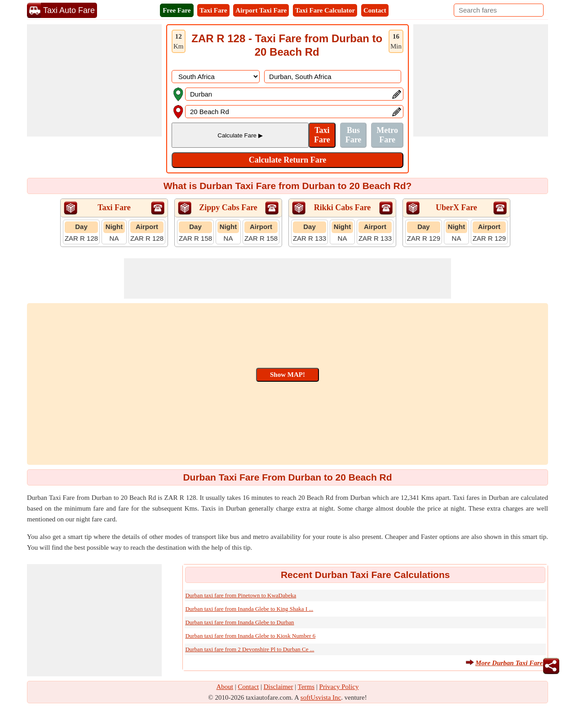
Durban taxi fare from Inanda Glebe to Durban (239, 622)
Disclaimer (279, 687)
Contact (375, 10)
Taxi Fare (213, 10)
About (225, 687)
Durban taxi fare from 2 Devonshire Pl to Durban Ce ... (250, 649)
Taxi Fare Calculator (325, 10)
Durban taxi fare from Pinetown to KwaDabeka (241, 595)
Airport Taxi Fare (261, 10)
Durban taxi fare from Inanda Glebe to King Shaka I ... (249, 609)
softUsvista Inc (321, 697)
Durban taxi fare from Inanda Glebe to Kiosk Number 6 (250, 636)
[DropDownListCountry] (216, 77)
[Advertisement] (94, 80)
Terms (306, 687)
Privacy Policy (339, 687)
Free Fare (177, 10)
